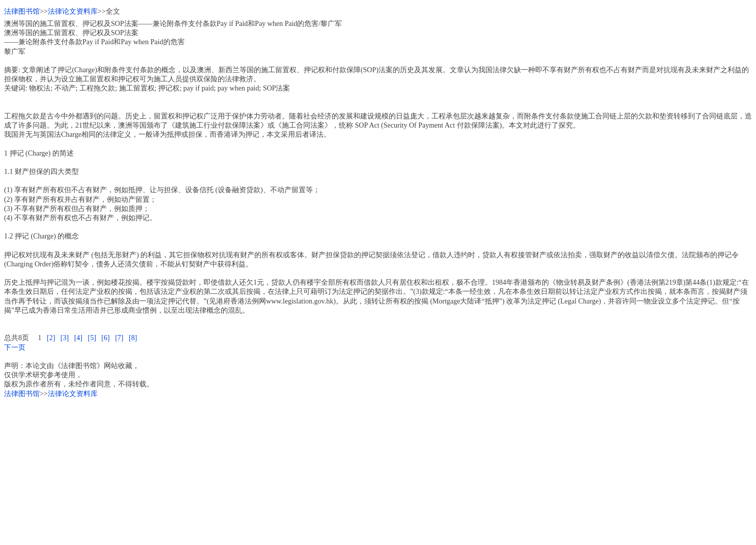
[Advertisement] (309, 470)
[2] (51, 338)
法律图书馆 (22, 11)
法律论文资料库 (73, 11)
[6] (105, 338)
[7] (119, 338)
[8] (133, 338)
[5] (92, 338)
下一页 (15, 347)
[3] (65, 338)
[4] (78, 338)
